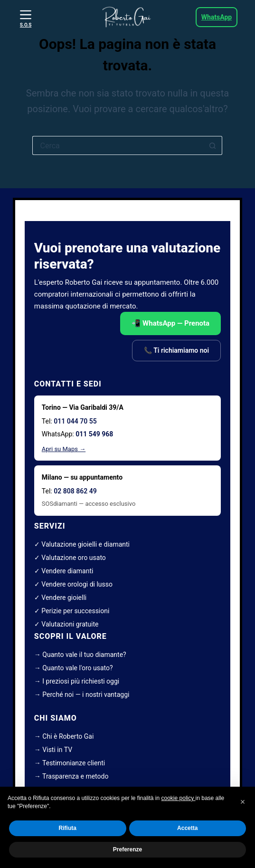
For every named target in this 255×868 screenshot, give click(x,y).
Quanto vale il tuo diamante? (84, 655)
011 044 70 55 (75, 421)
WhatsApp (217, 17)
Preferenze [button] (127, 849)
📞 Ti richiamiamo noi (176, 350)
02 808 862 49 (75, 491)
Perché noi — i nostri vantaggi (86, 694)
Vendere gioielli (64, 598)
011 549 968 (94, 434)
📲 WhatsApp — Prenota (170, 323)
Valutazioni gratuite (70, 624)
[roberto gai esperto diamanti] (127, 17)
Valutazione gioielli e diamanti (85, 544)
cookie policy (179, 798)
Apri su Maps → (64, 449)
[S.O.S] (26, 18)
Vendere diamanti (67, 571)
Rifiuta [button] (68, 829)
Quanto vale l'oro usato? (77, 668)
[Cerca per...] (118, 145)
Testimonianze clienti (74, 763)
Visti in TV (57, 750)
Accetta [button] (187, 829)
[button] (243, 802)
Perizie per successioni (75, 611)
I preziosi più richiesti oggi (81, 681)
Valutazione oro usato (74, 558)
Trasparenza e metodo (75, 776)
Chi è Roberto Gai (68, 736)
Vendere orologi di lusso (77, 584)
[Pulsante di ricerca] (213, 145)
